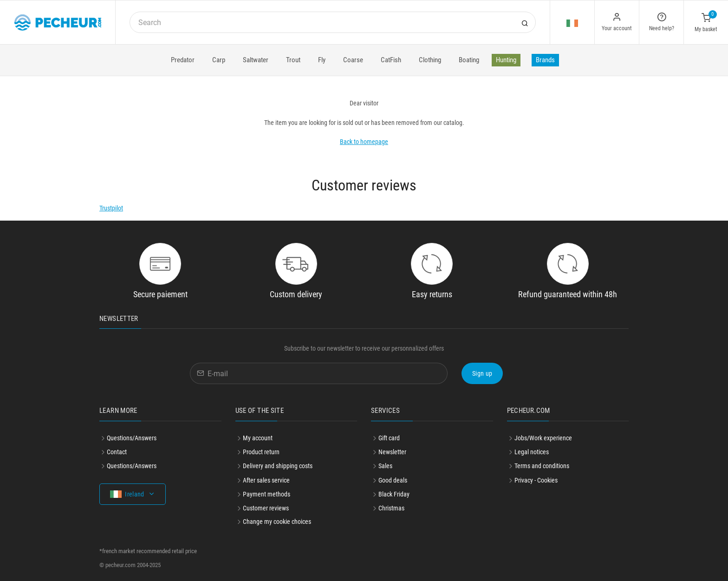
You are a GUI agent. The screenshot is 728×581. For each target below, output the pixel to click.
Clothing (430, 60)
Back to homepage (364, 142)
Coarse (353, 60)
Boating (469, 60)
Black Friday (394, 494)
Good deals (393, 480)
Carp (219, 60)
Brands (545, 60)
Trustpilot (111, 208)
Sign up (482, 373)
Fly (322, 60)
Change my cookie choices (277, 522)
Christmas (391, 508)
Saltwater (256, 60)
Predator (183, 60)
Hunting (506, 60)
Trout (293, 60)
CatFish (391, 60)
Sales (385, 466)
